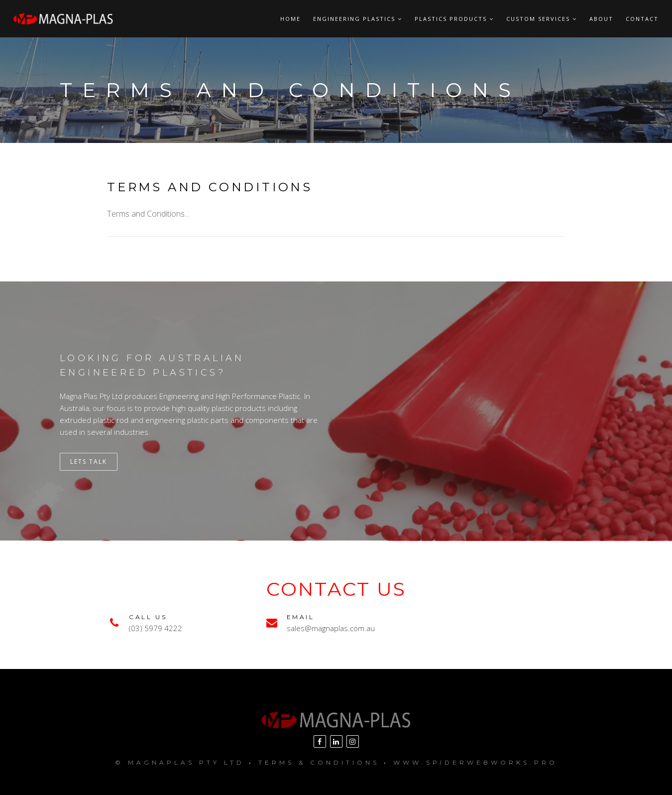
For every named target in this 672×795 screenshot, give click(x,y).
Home (290, 19)
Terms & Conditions (319, 762)
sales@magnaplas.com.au (331, 628)
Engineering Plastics (358, 19)
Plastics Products (454, 19)
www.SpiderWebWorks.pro (475, 762)
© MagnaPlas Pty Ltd (180, 762)
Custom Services (542, 19)
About (601, 19)
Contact (642, 19)
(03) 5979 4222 (156, 628)
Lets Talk (89, 462)
